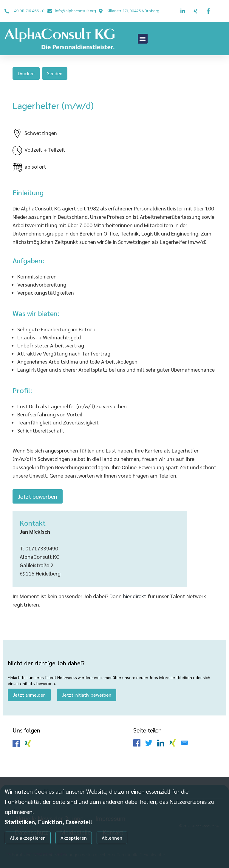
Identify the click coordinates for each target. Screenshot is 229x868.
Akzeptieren (74, 838)
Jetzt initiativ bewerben (87, 695)
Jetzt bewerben (38, 496)
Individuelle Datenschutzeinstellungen (35, 854)
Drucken (26, 73)
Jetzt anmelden (29, 695)
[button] (143, 39)
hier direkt (135, 596)
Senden (55, 73)
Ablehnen (112, 838)
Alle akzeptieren (28, 838)
